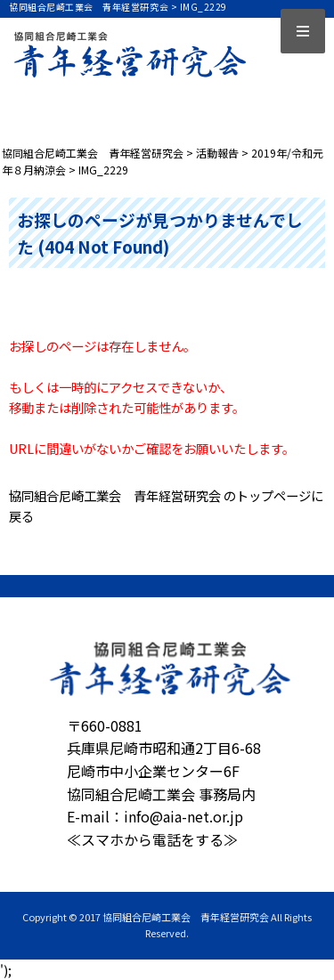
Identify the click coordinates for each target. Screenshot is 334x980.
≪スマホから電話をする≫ (152, 839)
